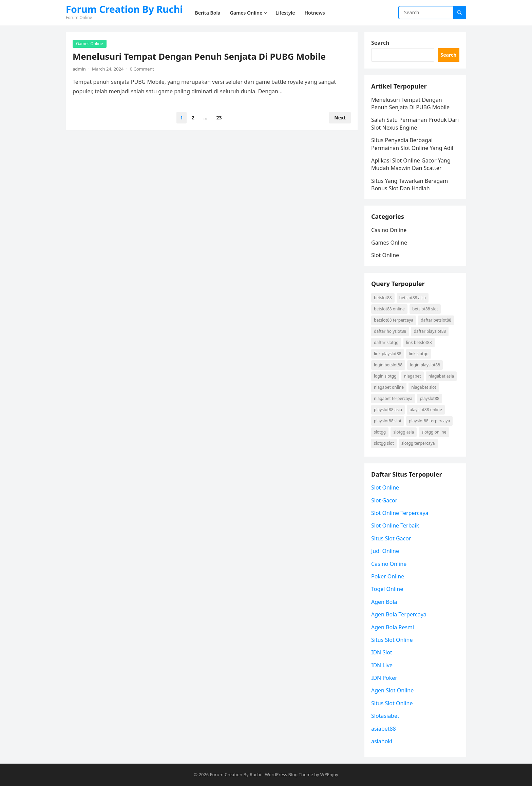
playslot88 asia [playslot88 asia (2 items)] (388, 410)
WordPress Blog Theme (289, 774)
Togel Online (387, 589)
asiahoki (382, 741)
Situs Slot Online (392, 640)
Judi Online (385, 551)
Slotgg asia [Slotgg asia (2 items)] (404, 432)
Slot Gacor (384, 500)
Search (380, 43)
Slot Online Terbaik (395, 525)
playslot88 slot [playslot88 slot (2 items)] (388, 421)
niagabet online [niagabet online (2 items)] (389, 387)
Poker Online (388, 576)
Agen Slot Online (392, 690)
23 (219, 118)
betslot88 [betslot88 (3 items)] (383, 298)
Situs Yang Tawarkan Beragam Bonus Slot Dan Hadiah (410, 185)
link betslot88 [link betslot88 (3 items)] (419, 342)
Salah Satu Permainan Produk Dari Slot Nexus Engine (415, 123)
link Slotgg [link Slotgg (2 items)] (419, 354)
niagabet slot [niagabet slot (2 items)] (424, 387)
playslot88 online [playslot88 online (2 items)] (426, 410)
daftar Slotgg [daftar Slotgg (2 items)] (386, 342)
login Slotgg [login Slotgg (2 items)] (385, 376)
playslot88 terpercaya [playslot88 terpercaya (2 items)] (429, 421)
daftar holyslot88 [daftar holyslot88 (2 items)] (390, 331)
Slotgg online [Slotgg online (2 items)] (434, 432)
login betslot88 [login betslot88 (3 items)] (388, 365)
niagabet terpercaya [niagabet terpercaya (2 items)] (393, 398)
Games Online (90, 44)
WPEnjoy (329, 774)
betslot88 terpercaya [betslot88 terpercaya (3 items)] (394, 320)
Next (340, 118)
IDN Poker (384, 678)
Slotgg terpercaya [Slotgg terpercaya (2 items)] (418, 443)
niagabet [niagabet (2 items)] (413, 376)
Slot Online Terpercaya (400, 513)
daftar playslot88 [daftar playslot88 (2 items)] (430, 331)
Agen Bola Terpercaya (399, 614)
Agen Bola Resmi (393, 627)
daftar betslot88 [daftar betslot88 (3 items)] (436, 320)
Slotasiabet (385, 716)
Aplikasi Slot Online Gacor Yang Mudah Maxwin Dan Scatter (411, 164)
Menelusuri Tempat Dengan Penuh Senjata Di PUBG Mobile (199, 56)
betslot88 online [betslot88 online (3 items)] (389, 309)
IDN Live (382, 665)
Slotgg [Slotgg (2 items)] (380, 432)
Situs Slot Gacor (391, 538)
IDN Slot (382, 652)
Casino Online (389, 230)
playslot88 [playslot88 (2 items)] (430, 398)
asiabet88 (384, 729)
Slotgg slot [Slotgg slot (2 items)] (384, 443)
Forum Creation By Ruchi (124, 9)
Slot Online (385, 255)
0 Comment (142, 69)
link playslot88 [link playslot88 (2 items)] (388, 354)
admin (79, 69)
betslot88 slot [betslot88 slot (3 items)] (425, 309)
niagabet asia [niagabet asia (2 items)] (441, 376)
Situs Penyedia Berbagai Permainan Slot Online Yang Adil (412, 144)
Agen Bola (384, 602)
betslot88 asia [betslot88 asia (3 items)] (413, 298)
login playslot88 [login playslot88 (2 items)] (425, 365)
